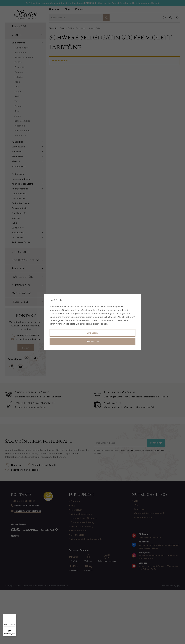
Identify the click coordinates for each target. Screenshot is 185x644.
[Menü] (14, 616)
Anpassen (92, 333)
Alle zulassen (92, 341)
